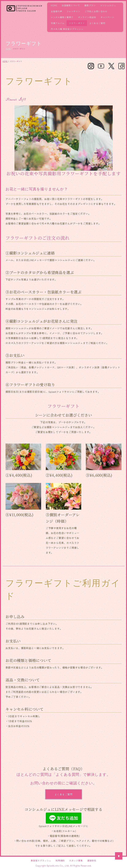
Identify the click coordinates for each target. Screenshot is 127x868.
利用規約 (60, 860)
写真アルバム (58, 23)
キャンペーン (107, 17)
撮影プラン (90, 5)
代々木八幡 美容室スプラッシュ (67, 29)
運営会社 (92, 860)
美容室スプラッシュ (41, 860)
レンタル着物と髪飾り (62, 17)
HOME (54, 5)
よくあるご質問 (97, 23)
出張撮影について (71, 5)
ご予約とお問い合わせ (96, 11)
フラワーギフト (77, 23)
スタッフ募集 (76, 860)
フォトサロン (73, 11)
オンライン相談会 (87, 17)
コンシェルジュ (108, 5)
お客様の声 (57, 11)
